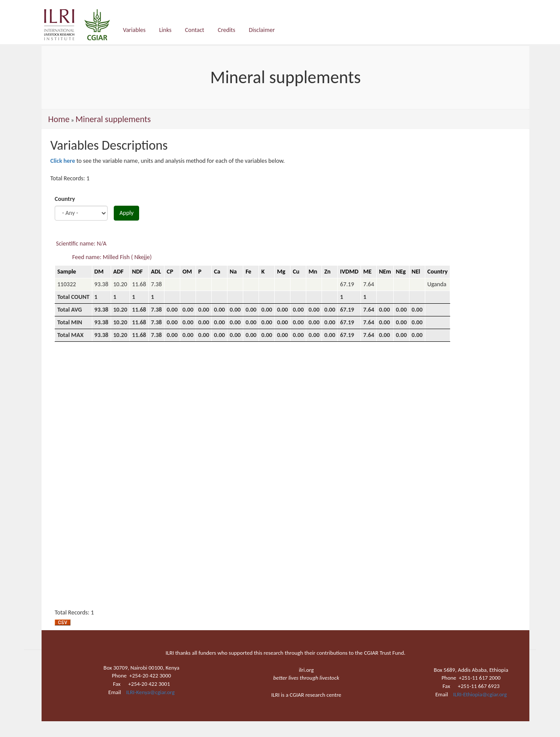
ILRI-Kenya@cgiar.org (150, 692)
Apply (126, 213)
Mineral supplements (113, 119)
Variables (134, 30)
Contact (195, 30)
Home (59, 119)
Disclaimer (262, 30)
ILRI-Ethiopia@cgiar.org (480, 694)
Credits (227, 30)
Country (65, 199)
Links (165, 30)
